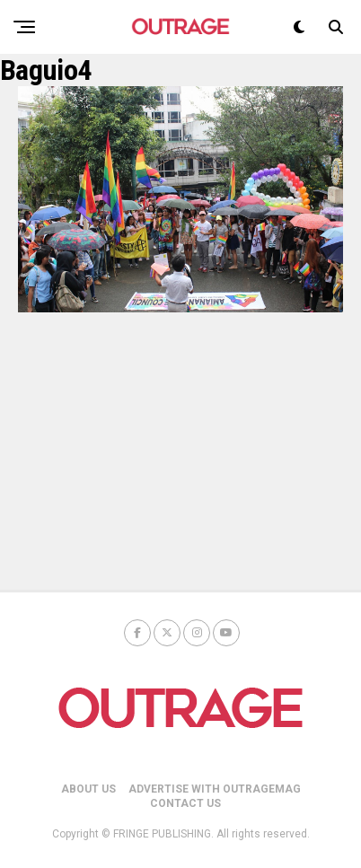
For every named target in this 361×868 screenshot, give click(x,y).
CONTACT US (185, 803)
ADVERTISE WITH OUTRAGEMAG (215, 789)
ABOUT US (88, 789)
